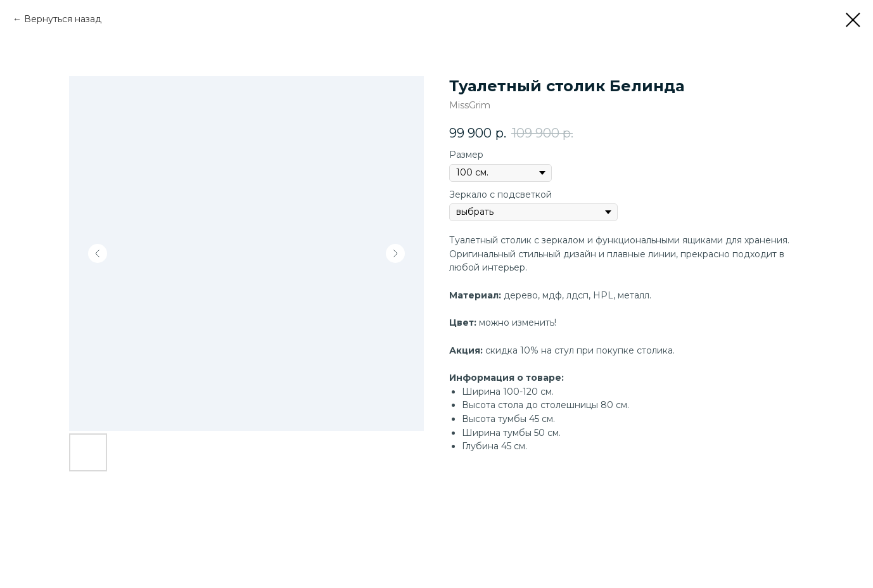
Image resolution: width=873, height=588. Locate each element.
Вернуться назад (63, 19)
